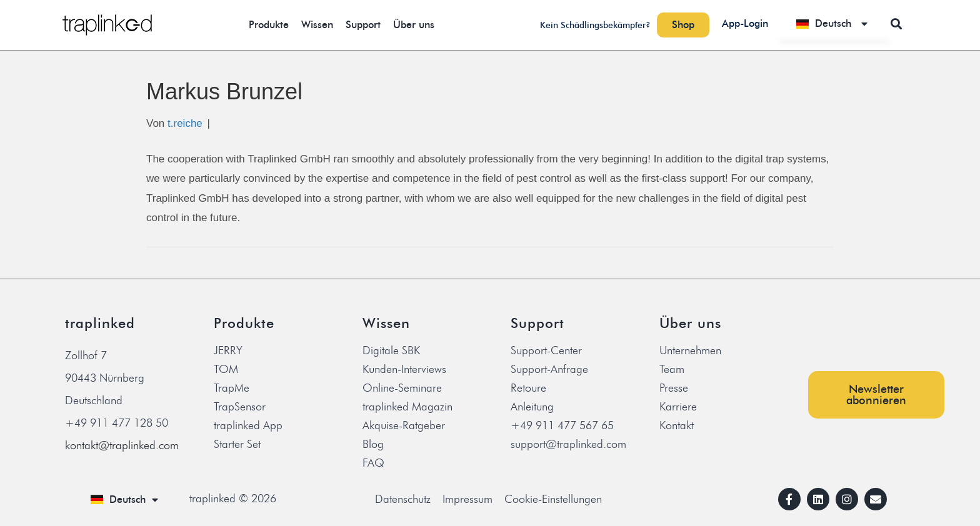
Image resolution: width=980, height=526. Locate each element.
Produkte (269, 25)
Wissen (317, 25)
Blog (373, 444)
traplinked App (248, 425)
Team (672, 369)
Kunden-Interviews (404, 369)
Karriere (678, 407)
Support (363, 25)
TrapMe (232, 388)
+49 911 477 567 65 (562, 425)
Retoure (528, 388)
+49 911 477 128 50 (117, 423)
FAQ (373, 463)
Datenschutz (403, 499)
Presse (674, 388)
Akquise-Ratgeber (404, 425)
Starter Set (237, 444)
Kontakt (677, 425)
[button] (897, 23)
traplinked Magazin (407, 407)
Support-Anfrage (549, 369)
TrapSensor (240, 407)
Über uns (414, 25)
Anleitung (532, 407)
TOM (226, 369)
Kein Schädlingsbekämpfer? (595, 25)
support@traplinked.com (568, 444)
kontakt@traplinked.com (122, 445)
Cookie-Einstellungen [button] (553, 499)
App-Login (745, 23)
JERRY (228, 350)
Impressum (467, 499)
